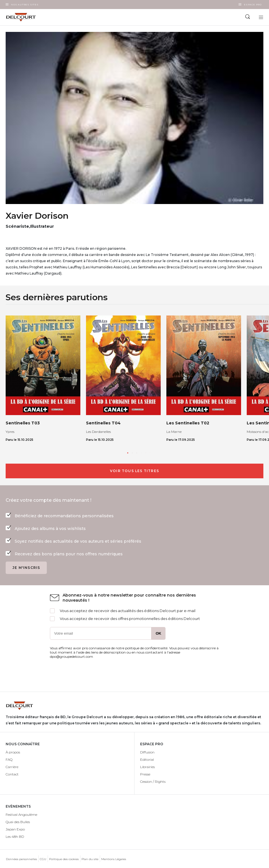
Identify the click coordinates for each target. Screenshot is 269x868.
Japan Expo (15, 829)
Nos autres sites (25, 5)
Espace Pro (253, 5)
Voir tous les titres (134, 471)
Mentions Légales (114, 859)
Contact (12, 774)
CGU (43, 859)
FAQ (9, 759)
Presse (145, 774)
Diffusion (147, 752)
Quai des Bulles (18, 822)
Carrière (12, 767)
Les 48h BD (15, 837)
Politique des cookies (64, 859)
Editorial (147, 759)
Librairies (147, 767)
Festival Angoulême (21, 815)
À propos (13, 752)
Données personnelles (21, 859)
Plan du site (90, 859)
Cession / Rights (153, 782)
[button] (128, 453)
